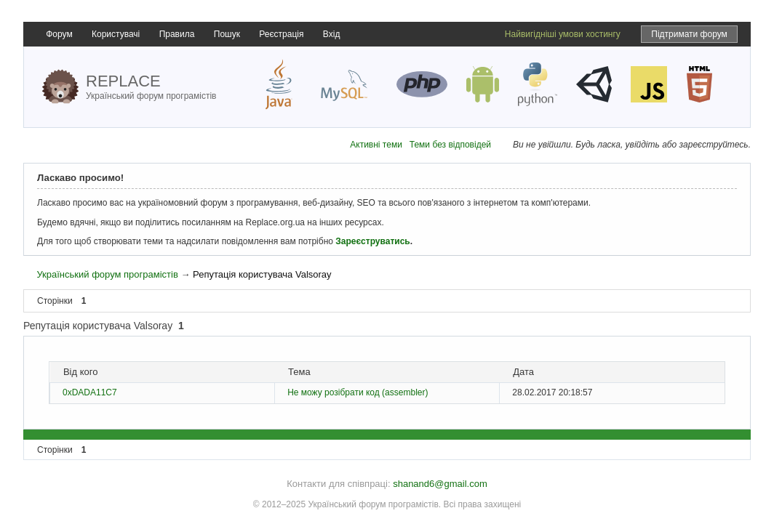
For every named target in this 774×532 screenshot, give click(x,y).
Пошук (227, 34)
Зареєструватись (372, 241)
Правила (177, 34)
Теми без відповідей (450, 145)
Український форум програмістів (107, 274)
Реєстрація (281, 34)
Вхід (332, 34)
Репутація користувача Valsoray (262, 274)
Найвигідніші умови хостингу (563, 34)
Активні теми (376, 145)
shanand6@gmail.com (440, 484)
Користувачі (116, 34)
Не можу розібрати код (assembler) (358, 392)
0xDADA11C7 (90, 392)
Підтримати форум (689, 34)
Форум (59, 34)
